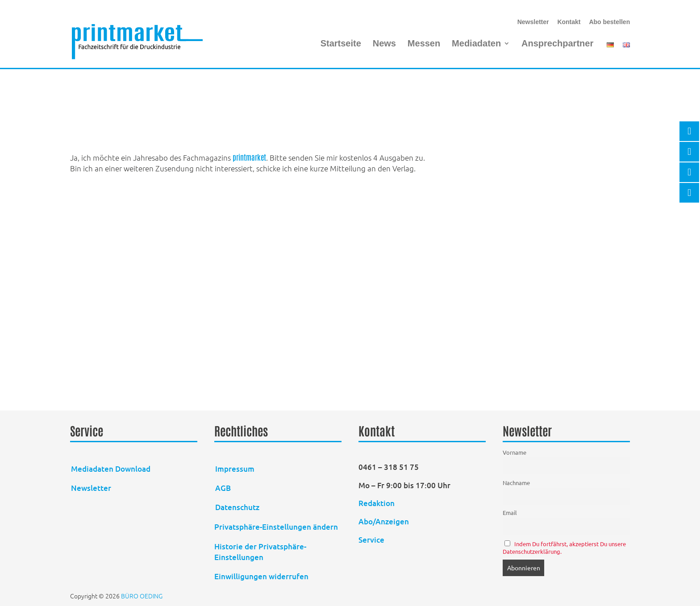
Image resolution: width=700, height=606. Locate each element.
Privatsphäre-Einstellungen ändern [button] (276, 527)
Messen (424, 44)
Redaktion (377, 503)
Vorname (515, 452)
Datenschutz (237, 507)
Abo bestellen (609, 22)
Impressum (235, 469)
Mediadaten (476, 44)
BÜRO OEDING (142, 596)
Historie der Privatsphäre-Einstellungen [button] (260, 552)
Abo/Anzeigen (384, 521)
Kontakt (569, 22)
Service (371, 540)
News (384, 44)
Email (510, 513)
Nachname (516, 483)
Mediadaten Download (111, 469)
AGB (223, 488)
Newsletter (533, 22)
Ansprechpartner (557, 44)
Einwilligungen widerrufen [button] (261, 576)
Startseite (341, 44)
